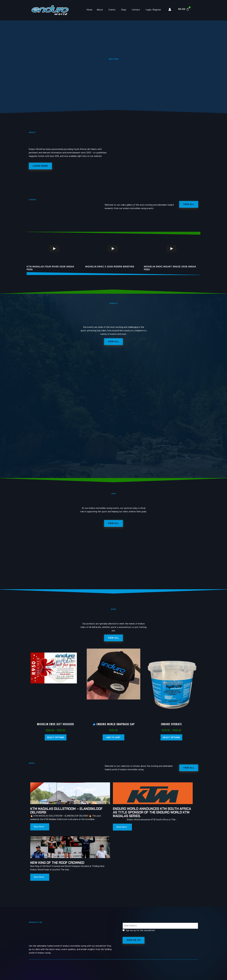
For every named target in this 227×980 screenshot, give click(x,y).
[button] (113, 640)
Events (112, 10)
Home (89, 10)
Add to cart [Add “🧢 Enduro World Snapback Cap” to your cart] (113, 740)
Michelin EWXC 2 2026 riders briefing (110, 267)
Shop (124, 10)
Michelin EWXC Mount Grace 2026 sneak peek (170, 269)
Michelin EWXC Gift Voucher (56, 727)
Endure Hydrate (171, 727)
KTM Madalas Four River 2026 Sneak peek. (50, 269)
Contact (136, 10)
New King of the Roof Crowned (162, 813)
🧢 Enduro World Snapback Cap (113, 727)
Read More (39, 833)
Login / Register (153, 10)
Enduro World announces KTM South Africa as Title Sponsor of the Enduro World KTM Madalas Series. (111, 817)
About (100, 10)
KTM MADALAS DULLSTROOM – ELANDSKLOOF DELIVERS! (55, 813)
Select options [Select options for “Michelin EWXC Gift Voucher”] (56, 740)
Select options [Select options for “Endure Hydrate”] (171, 740)
